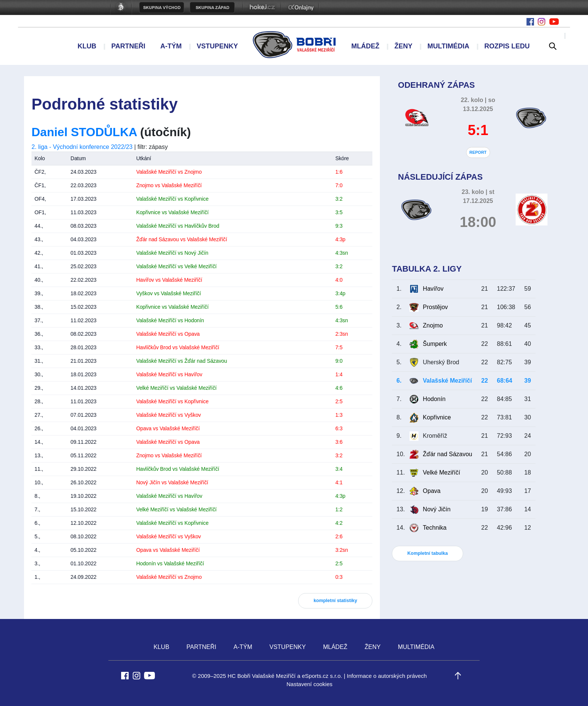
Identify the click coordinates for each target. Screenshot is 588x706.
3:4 (339, 469)
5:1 (478, 130)
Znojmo (433, 325)
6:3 (339, 428)
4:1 (339, 482)
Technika (435, 528)
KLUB (87, 46)
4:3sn (342, 253)
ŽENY (403, 46)
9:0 (339, 361)
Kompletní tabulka (427, 553)
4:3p (340, 239)
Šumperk (435, 344)
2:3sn (342, 334)
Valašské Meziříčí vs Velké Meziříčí (176, 266)
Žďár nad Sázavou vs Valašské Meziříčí (181, 239)
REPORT (478, 152)
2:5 (339, 401)
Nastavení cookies (310, 684)
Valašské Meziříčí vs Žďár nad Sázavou (181, 361)
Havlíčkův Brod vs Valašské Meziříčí (178, 347)
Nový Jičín (437, 509)
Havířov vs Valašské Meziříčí (169, 280)
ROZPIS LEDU (507, 46)
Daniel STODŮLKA (84, 132)
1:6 (339, 172)
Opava (432, 491)
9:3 (339, 226)
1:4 (339, 374)
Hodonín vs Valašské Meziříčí (170, 563)
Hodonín (434, 399)
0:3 (339, 577)
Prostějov (436, 307)
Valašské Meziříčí (448, 381)
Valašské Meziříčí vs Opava (168, 334)
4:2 (339, 523)
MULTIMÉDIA (448, 46)
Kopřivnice (437, 417)
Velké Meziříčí (442, 472)
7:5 (339, 347)
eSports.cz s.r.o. (322, 676)
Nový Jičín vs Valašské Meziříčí (172, 482)
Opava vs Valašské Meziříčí (168, 428)
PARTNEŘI (128, 46)
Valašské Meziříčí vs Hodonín (170, 320)
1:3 (339, 415)
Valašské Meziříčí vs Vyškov (169, 415)
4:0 (339, 280)
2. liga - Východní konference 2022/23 (82, 147)
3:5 (339, 212)
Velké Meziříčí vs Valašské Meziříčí (176, 388)
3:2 (339, 199)
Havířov (433, 289)
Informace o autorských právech (387, 676)
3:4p (340, 293)
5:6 (339, 307)
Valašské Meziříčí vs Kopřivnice (172, 199)
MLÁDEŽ (365, 46)
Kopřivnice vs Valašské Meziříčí (172, 212)
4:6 (339, 388)
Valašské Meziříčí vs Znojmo (169, 172)
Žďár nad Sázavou (448, 454)
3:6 (339, 442)
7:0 (339, 185)
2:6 (339, 536)
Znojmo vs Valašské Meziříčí (169, 185)
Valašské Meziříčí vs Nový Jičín (172, 253)
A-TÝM (171, 46)
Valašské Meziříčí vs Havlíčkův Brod (178, 226)
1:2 (339, 509)
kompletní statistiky (335, 601)
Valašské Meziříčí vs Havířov (169, 374)
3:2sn (342, 550)
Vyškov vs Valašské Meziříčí (169, 293)
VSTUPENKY (217, 46)
